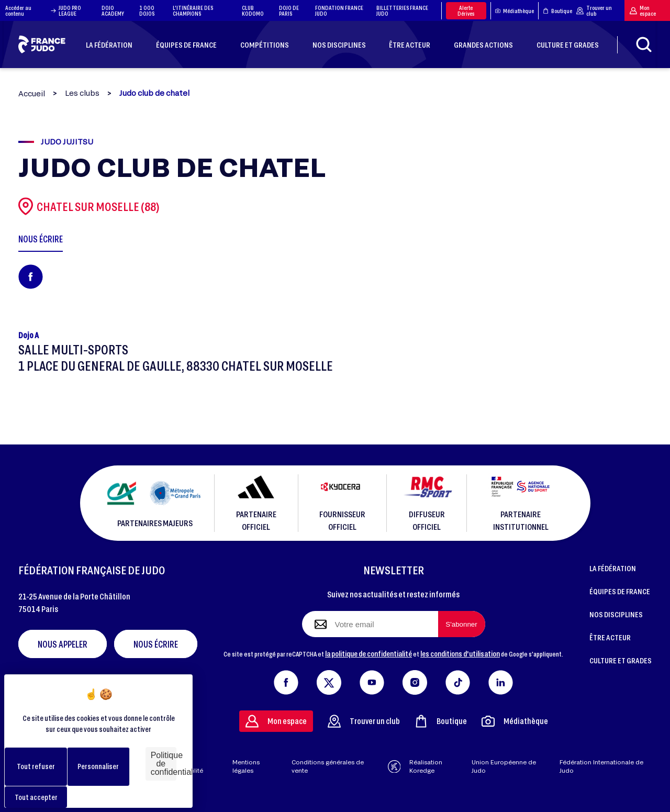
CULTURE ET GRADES (621, 660)
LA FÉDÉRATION (613, 568)
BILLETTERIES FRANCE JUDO (402, 10)
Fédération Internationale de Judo (601, 766)
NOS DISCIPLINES (616, 614)
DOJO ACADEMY (113, 10)
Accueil (32, 93)
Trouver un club (594, 10)
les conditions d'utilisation (460, 653)
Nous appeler (63, 644)
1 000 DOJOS (147, 10)
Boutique (557, 11)
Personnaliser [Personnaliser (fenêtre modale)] (98, 766)
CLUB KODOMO (253, 10)
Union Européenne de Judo (504, 766)
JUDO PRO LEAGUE (70, 10)
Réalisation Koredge (415, 766)
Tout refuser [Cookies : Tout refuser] (36, 766)
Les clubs (82, 93)
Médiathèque (515, 11)
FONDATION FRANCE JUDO (339, 10)
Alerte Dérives (466, 10)
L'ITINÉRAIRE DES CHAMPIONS (193, 10)
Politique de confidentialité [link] (164, 764)
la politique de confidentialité (368, 653)
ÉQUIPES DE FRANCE (620, 591)
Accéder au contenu (31, 10)
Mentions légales (246, 766)
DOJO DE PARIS (289, 10)
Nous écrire (156, 644)
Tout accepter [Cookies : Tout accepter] (36, 797)
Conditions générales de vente (328, 766)
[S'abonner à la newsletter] (462, 624)
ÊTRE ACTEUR (610, 637)
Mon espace (643, 10)
